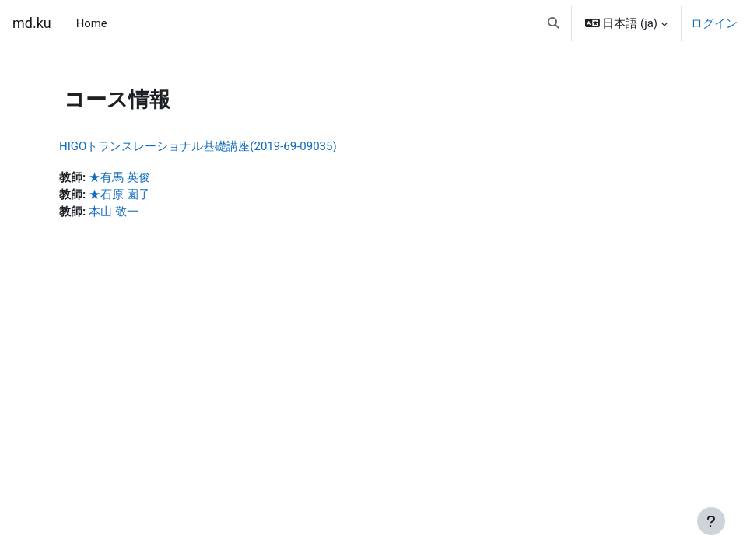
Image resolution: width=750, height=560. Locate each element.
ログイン (714, 23)
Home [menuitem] (92, 23)
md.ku (32, 23)
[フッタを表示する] (711, 521)
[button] (554, 23)
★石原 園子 (119, 194)
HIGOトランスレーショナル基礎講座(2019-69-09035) (198, 146)
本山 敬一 (114, 212)
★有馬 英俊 (119, 177)
